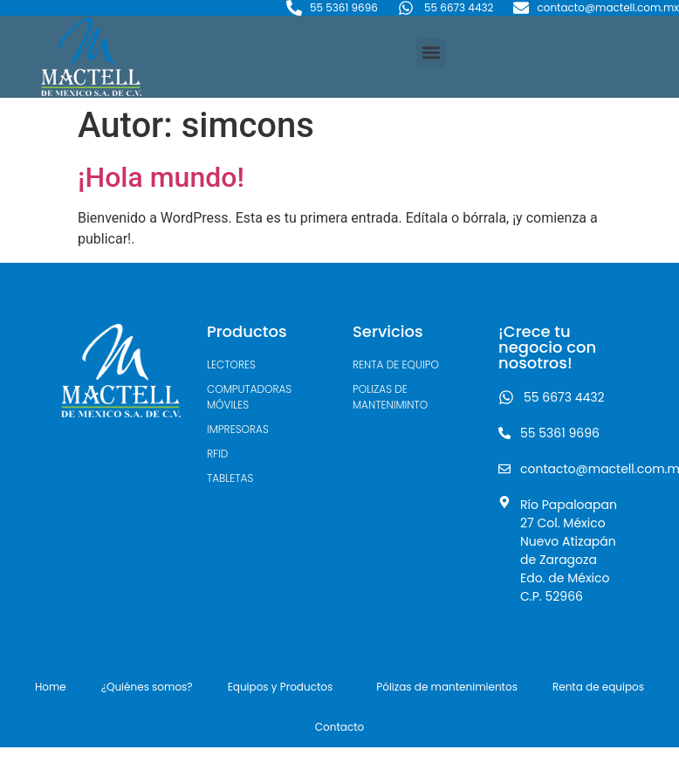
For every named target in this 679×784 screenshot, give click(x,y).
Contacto (339, 727)
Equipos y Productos (285, 687)
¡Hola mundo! (161, 177)
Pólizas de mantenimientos (447, 687)
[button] (431, 53)
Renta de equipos (598, 687)
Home (51, 687)
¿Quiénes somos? (147, 687)
